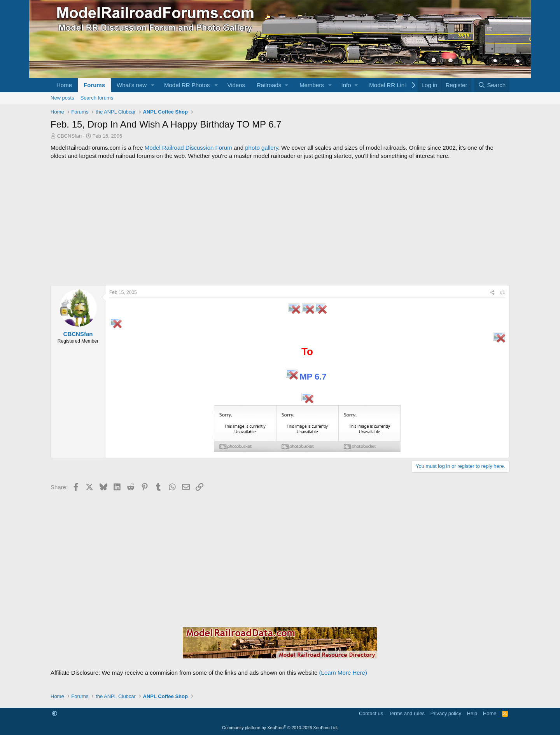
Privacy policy (446, 713)
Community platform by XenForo (280, 728)
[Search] (492, 85)
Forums (94, 85)
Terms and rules (407, 713)
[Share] (492, 293)
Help (472, 713)
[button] (153, 85)
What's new (132, 85)
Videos (236, 85)
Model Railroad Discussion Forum (188, 148)
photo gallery (262, 148)
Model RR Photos (187, 85)
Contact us (371, 713)
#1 (503, 292)
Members (312, 85)
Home (64, 85)
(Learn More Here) (343, 673)
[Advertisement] (280, 222)
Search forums (97, 98)
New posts (62, 98)
